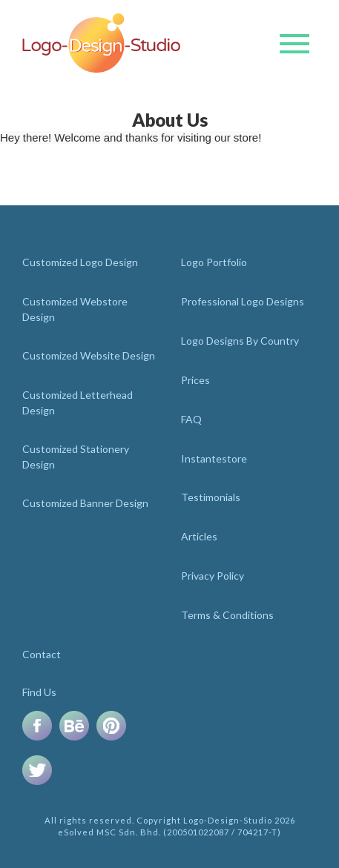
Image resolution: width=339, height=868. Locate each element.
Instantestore (214, 458)
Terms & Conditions (227, 615)
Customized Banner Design (85, 503)
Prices (195, 380)
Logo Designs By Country (240, 341)
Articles (199, 536)
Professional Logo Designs (243, 301)
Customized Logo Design (80, 262)
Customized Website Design (89, 355)
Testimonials (211, 497)
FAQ (191, 419)
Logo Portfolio (214, 262)
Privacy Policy (213, 576)
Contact (42, 654)
